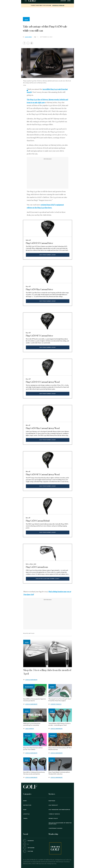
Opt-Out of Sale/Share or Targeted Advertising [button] (60, 823)
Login (69, 1)
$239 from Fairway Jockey (48, 532)
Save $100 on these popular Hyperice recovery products (35, 700)
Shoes (52, 687)
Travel (25, 818)
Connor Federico (56, 704)
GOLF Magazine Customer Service (59, 810)
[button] (28, 43)
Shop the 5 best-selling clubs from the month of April (47, 672)
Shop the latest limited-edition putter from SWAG (33, 749)
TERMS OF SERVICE (54, 814)
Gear (52, 711)
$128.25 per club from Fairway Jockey (48, 579)
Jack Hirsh (28, 37)
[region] (48, 12)
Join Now (63, 1)
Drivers (53, 736)
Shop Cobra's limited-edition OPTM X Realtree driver (60, 749)
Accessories (29, 687)
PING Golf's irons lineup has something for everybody (32, 724)
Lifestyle (26, 814)
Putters (28, 736)
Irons (27, 642)
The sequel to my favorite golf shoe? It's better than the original (60, 700)
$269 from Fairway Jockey (48, 440)
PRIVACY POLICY (53, 818)
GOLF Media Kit (53, 805)
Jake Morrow (30, 729)
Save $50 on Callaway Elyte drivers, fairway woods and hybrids (34, 773)
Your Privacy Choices (55, 828)
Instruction (27, 805)
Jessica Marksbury (31, 680)
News (25, 801)
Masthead (52, 801)
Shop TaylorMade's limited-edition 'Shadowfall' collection (59, 773)
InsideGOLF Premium (58, 5)
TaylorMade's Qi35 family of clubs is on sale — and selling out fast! (59, 724)
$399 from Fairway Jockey (48, 255)
